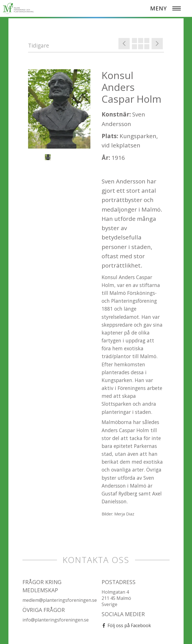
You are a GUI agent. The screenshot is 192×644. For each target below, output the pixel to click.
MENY (158, 8)
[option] (59, 109)
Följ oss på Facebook (129, 625)
